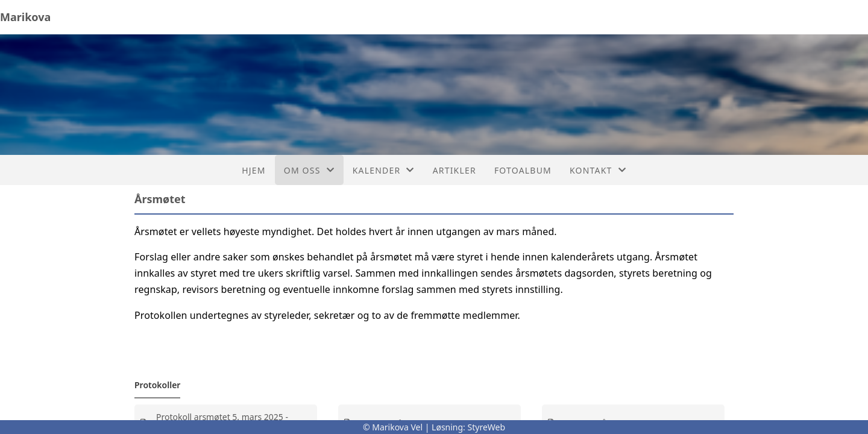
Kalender (384, 170)
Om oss (309, 170)
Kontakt (598, 170)
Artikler (454, 170)
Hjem (253, 170)
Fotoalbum (523, 170)
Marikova (25, 17)
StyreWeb (487, 427)
